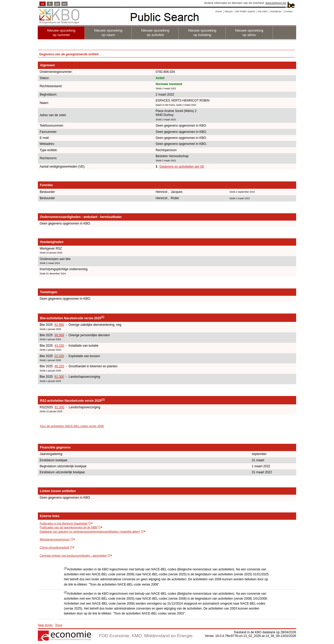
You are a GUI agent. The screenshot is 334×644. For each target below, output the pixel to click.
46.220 (59, 366)
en (65, 4)
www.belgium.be (276, 3)
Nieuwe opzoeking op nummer (61, 33)
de (57, 4)
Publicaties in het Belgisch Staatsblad (64, 523)
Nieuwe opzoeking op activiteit (155, 33)
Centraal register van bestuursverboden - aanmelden (73, 556)
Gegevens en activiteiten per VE (182, 167)
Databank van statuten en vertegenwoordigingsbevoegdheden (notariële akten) (90, 531)
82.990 (59, 325)
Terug (59, 625)
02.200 (59, 356)
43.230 (59, 346)
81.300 (59, 377)
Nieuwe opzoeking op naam (108, 33)
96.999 (59, 335)
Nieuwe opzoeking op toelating (202, 33)
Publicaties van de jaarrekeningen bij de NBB (68, 527)
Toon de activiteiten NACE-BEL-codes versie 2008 (72, 426)
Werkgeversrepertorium (55, 539)
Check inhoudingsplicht (54, 547)
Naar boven (45, 625)
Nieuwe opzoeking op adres (249, 33)
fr (50, 4)
